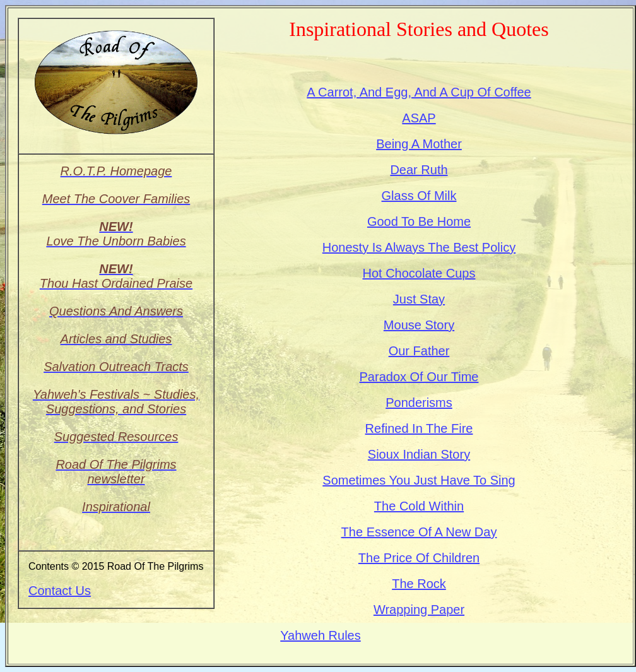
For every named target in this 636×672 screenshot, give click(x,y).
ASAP (419, 118)
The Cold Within (419, 506)
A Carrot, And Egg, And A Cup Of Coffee (419, 92)
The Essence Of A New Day (419, 532)
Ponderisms (419, 403)
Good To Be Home (419, 221)
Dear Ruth (419, 170)
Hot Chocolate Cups (419, 273)
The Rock (419, 584)
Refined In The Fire (419, 428)
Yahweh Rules (320, 635)
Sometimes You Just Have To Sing (419, 480)
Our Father (419, 351)
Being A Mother (419, 144)
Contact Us (60, 591)
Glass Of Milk (419, 196)
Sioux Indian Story (419, 454)
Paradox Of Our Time (419, 377)
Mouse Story (419, 325)
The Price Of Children (419, 558)
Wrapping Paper (419, 610)
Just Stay (419, 299)
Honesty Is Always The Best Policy (419, 247)
